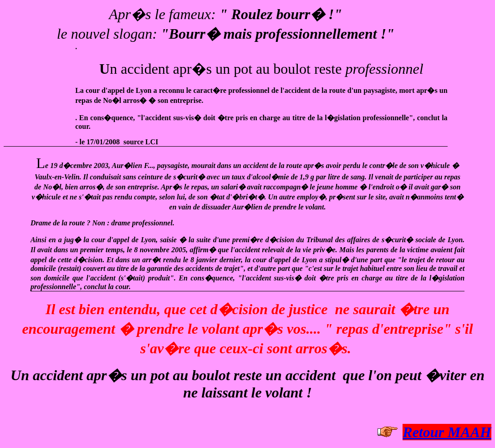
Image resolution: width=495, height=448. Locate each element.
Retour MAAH (447, 432)
